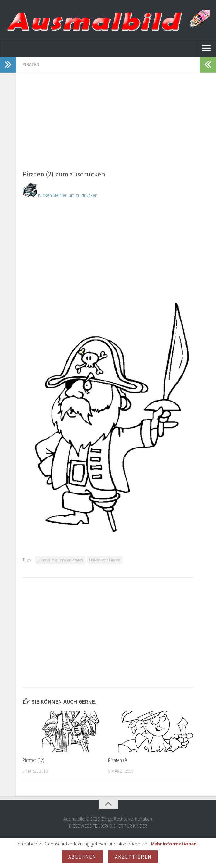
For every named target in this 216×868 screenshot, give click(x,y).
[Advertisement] (108, 117)
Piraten (31, 64)
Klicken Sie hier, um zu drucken (60, 195)
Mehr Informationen (174, 844)
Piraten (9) (118, 760)
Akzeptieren (133, 857)
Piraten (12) (33, 760)
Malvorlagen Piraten (105, 560)
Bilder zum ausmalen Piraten (60, 560)
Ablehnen (82, 857)
